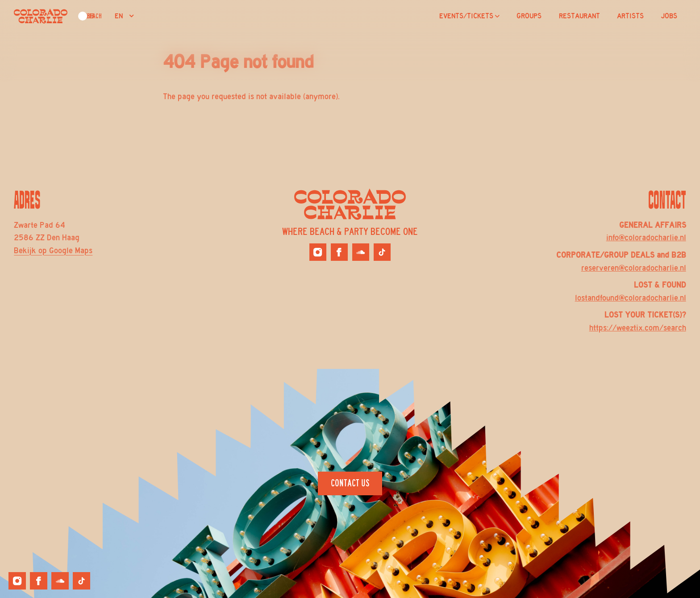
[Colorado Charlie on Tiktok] (382, 252)
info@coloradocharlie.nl (646, 238)
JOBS (669, 16)
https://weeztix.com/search (638, 328)
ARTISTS (630, 16)
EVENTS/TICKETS (469, 16)
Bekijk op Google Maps (53, 251)
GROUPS (529, 16)
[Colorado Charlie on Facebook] (339, 252)
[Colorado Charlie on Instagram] (318, 252)
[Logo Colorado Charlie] (41, 16)
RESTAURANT (579, 16)
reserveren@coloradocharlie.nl (634, 268)
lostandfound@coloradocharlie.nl (631, 298)
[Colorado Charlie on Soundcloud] (361, 252)
